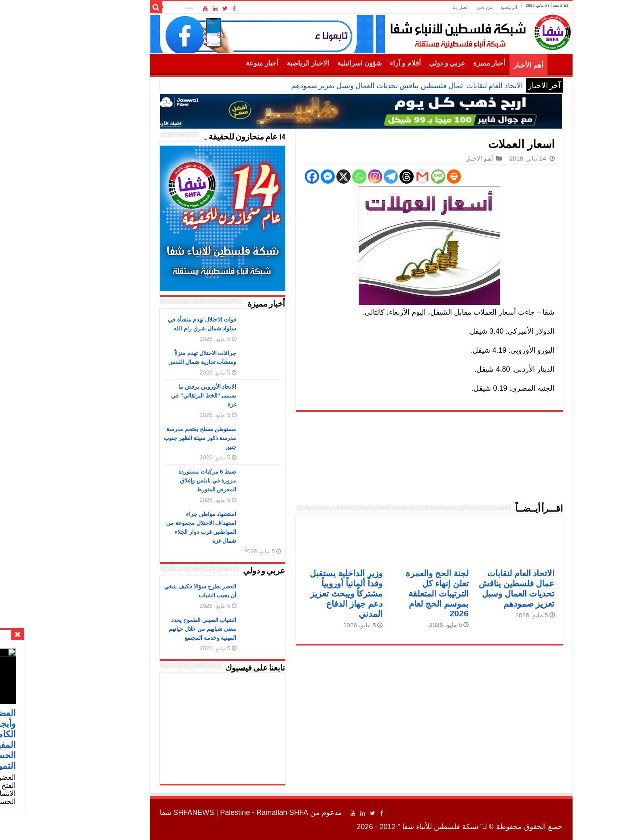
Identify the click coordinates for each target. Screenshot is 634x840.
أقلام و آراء (361, 63)
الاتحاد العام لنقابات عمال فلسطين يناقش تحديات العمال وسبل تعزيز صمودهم (363, 86)
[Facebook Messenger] (284, 177)
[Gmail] (378, 177)
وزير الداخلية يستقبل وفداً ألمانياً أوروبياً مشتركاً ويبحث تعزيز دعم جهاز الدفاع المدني (302, 594)
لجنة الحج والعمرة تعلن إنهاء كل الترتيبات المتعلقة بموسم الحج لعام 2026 (393, 593)
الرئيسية (465, 7)
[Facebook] (268, 177)
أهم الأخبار (484, 65)
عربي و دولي (403, 63)
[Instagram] (331, 177)
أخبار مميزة (445, 63)
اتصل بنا (416, 7)
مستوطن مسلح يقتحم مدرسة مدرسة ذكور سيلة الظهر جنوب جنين (156, 438)
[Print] (410, 177)
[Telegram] (347, 177)
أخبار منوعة (218, 63)
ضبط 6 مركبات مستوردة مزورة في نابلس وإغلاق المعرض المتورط (163, 480)
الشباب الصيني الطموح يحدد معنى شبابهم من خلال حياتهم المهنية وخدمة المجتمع (158, 629)
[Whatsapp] (315, 177)
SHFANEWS (150, 812)
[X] (299, 177)
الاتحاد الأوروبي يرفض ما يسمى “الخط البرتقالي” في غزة (160, 396)
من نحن (440, 7)
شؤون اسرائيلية (315, 63)
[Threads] (362, 177)
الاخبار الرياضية (264, 63)
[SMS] (394, 177)
